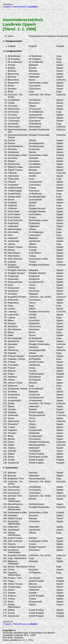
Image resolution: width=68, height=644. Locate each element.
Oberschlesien (20, 7)
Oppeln (8, 7)
